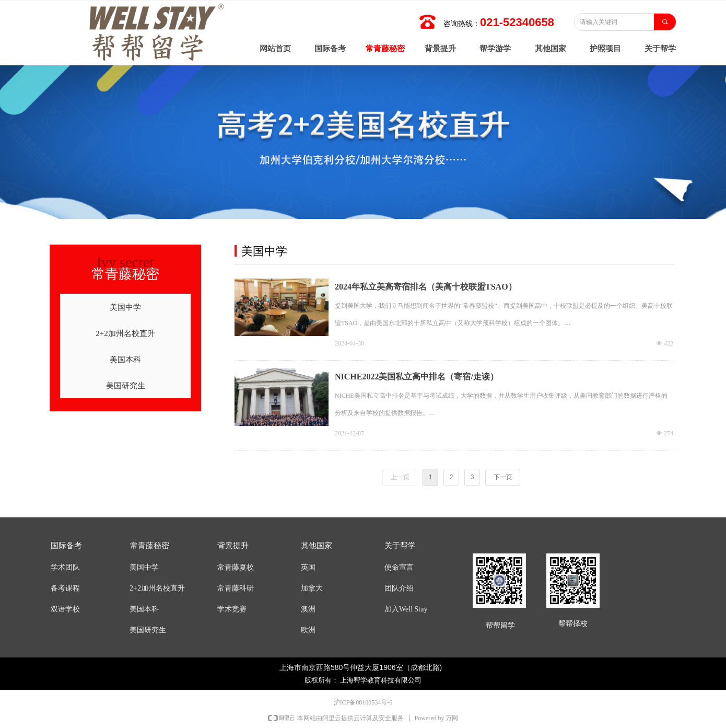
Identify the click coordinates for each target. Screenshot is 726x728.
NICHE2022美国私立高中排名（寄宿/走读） (417, 377)
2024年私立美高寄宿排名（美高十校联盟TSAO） (426, 287)
